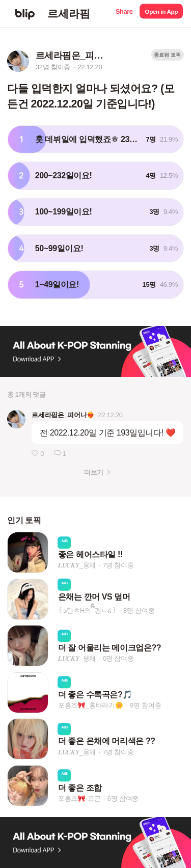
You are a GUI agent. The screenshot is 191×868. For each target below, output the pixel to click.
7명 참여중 (118, 565)
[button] (124, 13)
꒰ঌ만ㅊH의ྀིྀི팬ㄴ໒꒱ (87, 611)
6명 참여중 (118, 659)
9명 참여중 (145, 705)
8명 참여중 (139, 611)
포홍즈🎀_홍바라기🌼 (91, 705)
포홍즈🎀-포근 (79, 798)
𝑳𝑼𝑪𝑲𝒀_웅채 (77, 565)
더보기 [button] (93, 472)
